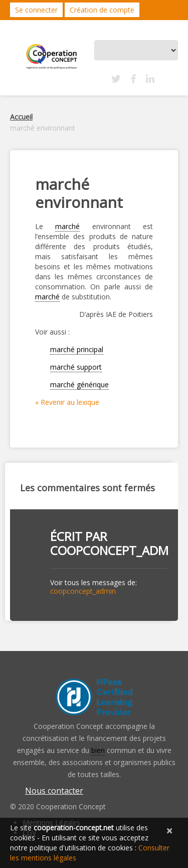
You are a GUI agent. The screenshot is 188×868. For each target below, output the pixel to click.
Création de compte (102, 10)
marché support (76, 367)
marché (67, 226)
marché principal (77, 349)
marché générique (79, 385)
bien (98, 750)
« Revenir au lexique (67, 402)
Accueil (21, 117)
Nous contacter (54, 791)
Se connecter (36, 10)
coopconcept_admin (115, 550)
